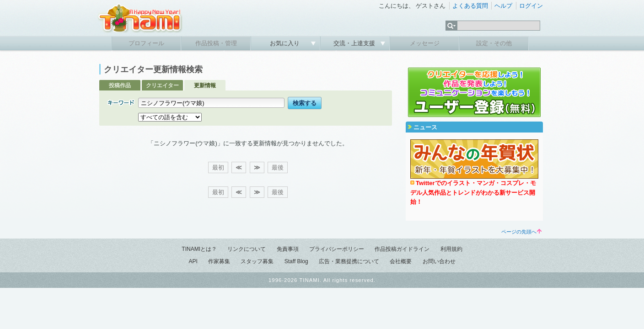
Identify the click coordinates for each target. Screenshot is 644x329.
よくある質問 (470, 6)
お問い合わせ (439, 261)
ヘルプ (503, 6)
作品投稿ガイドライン (402, 249)
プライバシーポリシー (337, 249)
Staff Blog (296, 261)
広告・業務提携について (349, 261)
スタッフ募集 (257, 261)
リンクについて (247, 249)
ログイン (531, 6)
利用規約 (451, 249)
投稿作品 (120, 85)
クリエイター (162, 85)
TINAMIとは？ (199, 249)
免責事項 (288, 249)
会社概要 (401, 261)
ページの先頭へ (521, 232)
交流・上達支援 (355, 43)
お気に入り (286, 43)
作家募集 (219, 261)
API (193, 261)
